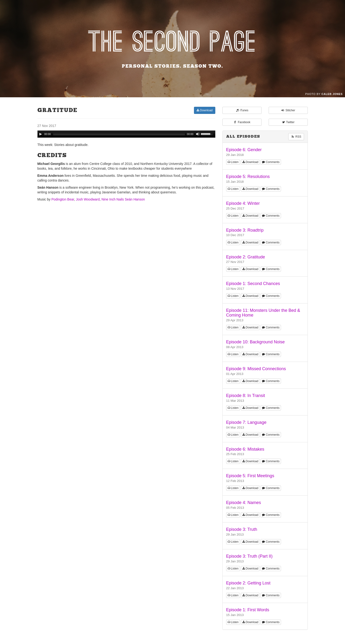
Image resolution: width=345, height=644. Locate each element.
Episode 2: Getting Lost (248, 583)
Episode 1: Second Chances (253, 284)
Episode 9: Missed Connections (256, 369)
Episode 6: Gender (244, 150)
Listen (233, 162)
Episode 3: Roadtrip (245, 230)
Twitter (288, 122)
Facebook (242, 122)
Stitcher (288, 110)
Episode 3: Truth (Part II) (249, 556)
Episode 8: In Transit (246, 396)
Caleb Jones (332, 94)
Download (205, 110)
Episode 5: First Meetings (250, 476)
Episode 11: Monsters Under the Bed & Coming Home (263, 313)
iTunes (242, 110)
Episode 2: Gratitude (246, 257)
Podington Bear (63, 199)
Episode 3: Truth (242, 529)
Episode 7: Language (246, 422)
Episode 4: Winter (243, 203)
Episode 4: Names (244, 503)
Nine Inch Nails (113, 199)
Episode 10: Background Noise (255, 342)
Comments (271, 162)
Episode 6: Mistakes (245, 449)
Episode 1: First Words (248, 610)
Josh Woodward (88, 199)
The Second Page (172, 43)
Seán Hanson (135, 199)
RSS (296, 137)
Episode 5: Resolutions (248, 177)
